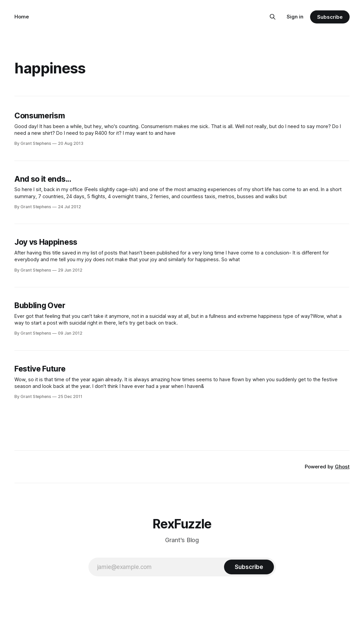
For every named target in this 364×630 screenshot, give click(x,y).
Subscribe (330, 17)
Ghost (342, 467)
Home (22, 17)
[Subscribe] (249, 567)
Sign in (295, 17)
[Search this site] (273, 17)
